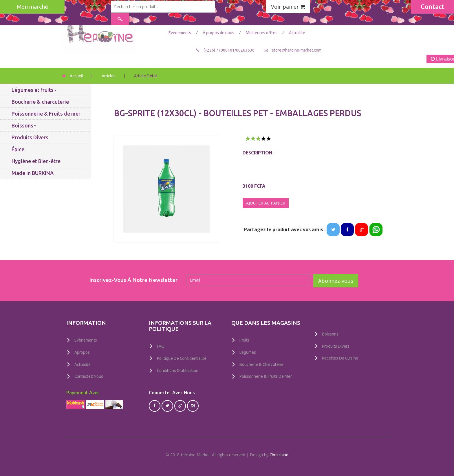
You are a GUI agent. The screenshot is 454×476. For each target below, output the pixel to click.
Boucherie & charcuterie (40, 102)
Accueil (76, 76)
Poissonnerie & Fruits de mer (46, 114)
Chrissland (279, 454)
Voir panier (288, 7)
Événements (180, 33)
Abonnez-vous (336, 281)
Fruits (245, 340)
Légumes (248, 352)
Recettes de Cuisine (340, 358)
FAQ (161, 346)
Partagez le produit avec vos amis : (285, 229)
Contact (433, 7)
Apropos (82, 352)
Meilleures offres (262, 33)
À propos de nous (219, 33)
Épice (18, 149)
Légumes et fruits (34, 90)
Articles (109, 76)
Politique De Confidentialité (182, 358)
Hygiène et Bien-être (36, 161)
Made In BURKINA (33, 173)
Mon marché (32, 7)
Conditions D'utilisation (178, 370)
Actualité (297, 33)
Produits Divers (30, 137)
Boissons (24, 125)
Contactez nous (89, 376)
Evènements (86, 340)
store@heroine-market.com (297, 50)
